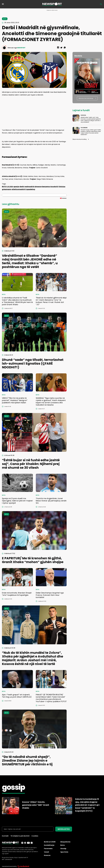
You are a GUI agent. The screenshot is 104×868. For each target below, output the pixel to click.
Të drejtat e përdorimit (20, 836)
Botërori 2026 (50, 842)
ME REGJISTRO (64, 829)
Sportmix (64, 852)
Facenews (48, 849)
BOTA (4, 187)
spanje (16, 187)
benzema (46, 187)
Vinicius (62, 187)
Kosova (47, 855)
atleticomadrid (18, 189)
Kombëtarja (49, 845)
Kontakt (5, 836)
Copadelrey (30, 189)
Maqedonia (65, 842)
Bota (63, 845)
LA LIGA (10, 187)
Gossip (63, 849)
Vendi (46, 852)
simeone (38, 187)
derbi (22, 187)
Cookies (35, 836)
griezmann (7, 189)
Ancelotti (54, 187)
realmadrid (29, 187)
